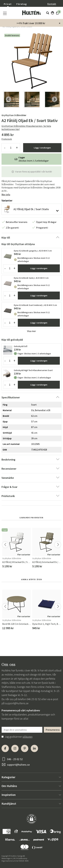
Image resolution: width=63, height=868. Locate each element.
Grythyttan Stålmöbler (14, 115)
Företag (22, 4)
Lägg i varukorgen (42, 148)
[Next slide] (54, 99)
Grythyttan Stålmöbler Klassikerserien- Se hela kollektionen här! (26, 128)
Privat (8, 4)
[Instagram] (15, 748)
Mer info (6, 194)
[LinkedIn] (34, 748)
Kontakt (52, 4)
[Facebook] (5, 748)
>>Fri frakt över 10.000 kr (31, 23)
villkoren (27, 737)
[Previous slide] (9, 99)
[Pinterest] (25, 748)
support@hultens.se (17, 703)
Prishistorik (7, 139)
